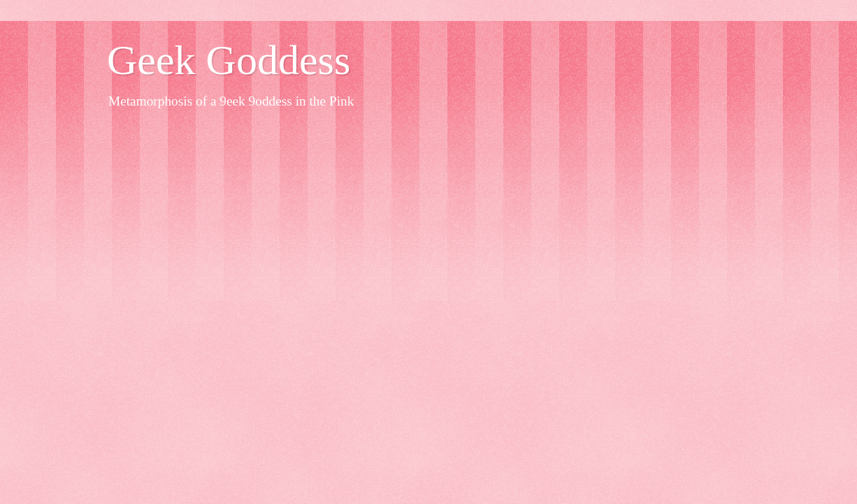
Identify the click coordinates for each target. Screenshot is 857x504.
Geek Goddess (229, 60)
